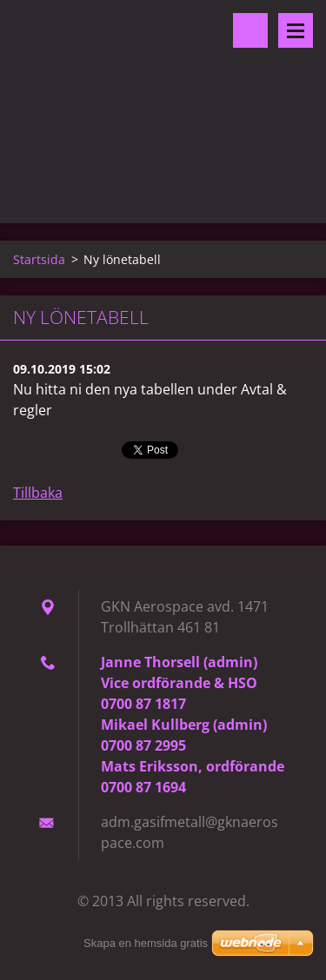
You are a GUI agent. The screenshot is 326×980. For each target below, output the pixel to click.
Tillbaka (38, 493)
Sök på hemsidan (250, 30)
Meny (296, 30)
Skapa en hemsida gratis (146, 943)
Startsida (39, 259)
